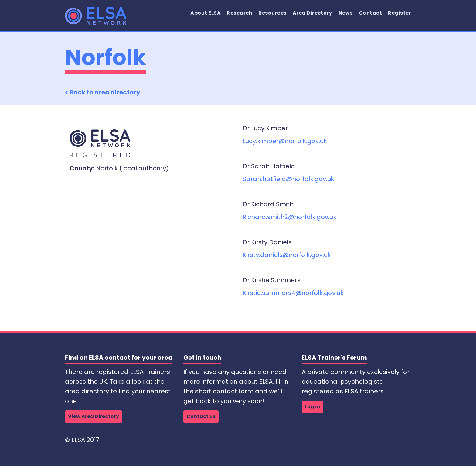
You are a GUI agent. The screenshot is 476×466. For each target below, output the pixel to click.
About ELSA (206, 13)
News (346, 13)
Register (399, 13)
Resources (272, 13)
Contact (371, 13)
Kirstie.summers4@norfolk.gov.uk (293, 293)
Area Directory (313, 13)
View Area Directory (93, 416)
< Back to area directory (103, 92)
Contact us (201, 416)
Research (240, 13)
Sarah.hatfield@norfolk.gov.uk (288, 179)
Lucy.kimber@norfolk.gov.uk (285, 141)
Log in (312, 407)
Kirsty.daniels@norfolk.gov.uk (287, 255)
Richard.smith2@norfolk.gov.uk (289, 217)
